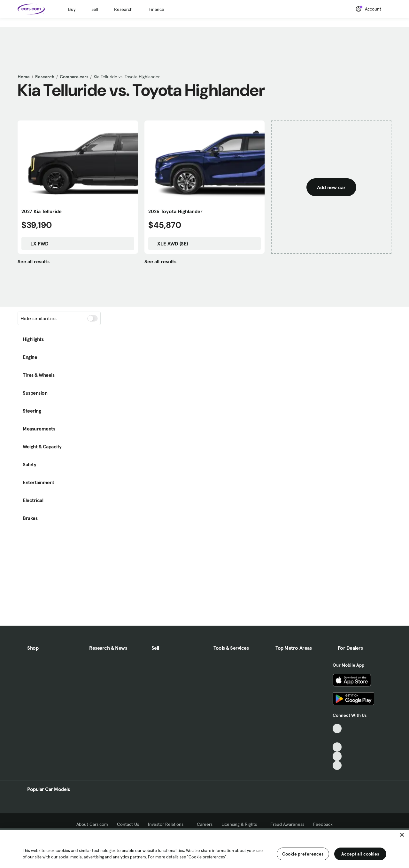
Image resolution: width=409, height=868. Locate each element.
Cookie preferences (303, 854)
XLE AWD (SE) (169, 244)
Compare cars (74, 77)
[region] (204, 848)
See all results (34, 261)
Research (123, 9)
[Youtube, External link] (337, 747)
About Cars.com (92, 824)
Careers (205, 824)
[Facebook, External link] (337, 738)
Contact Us (128, 824)
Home (24, 77)
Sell (95, 9)
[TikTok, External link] (337, 728)
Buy (72, 9)
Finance (156, 9)
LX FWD (36, 244)
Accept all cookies (360, 854)
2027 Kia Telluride (42, 211)
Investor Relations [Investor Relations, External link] (168, 824)
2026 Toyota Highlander (175, 211)
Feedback (323, 824)
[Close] (402, 835)
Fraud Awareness (287, 824)
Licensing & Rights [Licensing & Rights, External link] (241, 824)
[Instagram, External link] (337, 756)
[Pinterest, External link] (337, 766)
